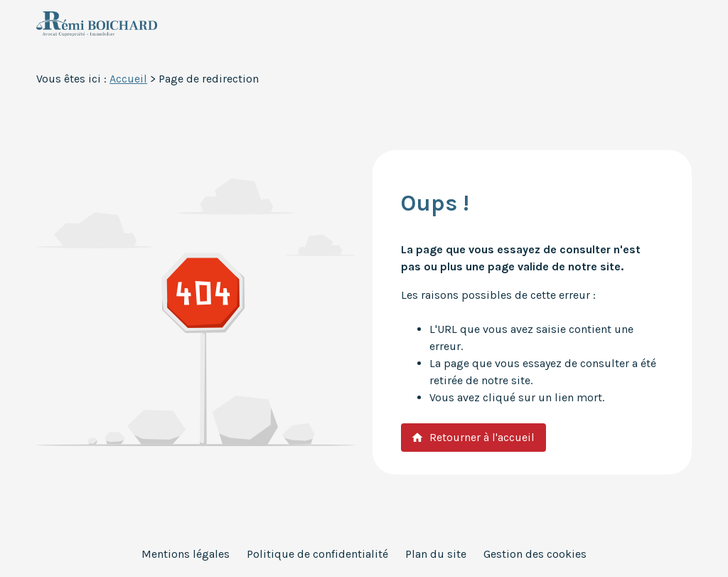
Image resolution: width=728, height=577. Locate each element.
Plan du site (436, 554)
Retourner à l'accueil (473, 437)
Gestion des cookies (535, 554)
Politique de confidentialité (317, 554)
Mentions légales (186, 554)
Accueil (128, 79)
